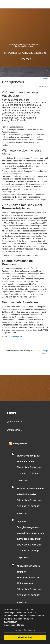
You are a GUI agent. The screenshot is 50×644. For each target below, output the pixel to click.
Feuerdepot (14, 422)
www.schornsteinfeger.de (12, 336)
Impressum (12, 622)
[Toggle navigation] (45, 4)
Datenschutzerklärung (14, 625)
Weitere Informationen (25, 630)
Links (12, 413)
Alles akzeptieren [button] (25, 637)
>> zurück (44, 79)
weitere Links (15, 430)
